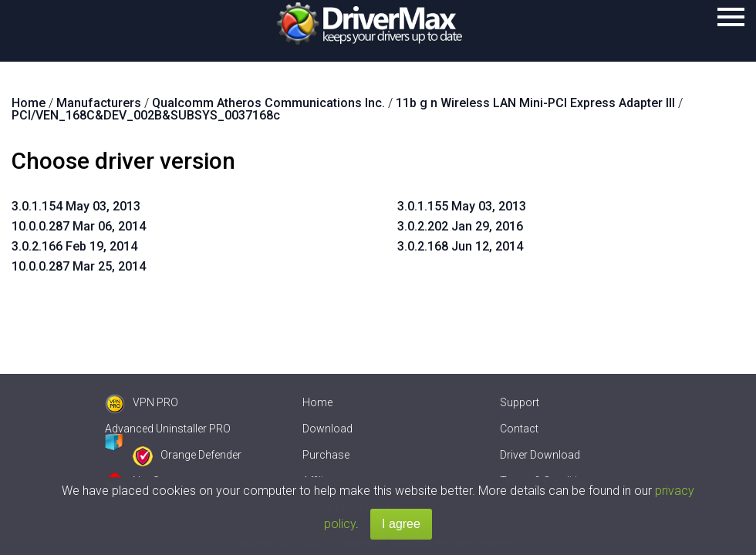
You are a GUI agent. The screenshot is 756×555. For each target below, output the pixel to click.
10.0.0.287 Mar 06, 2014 (79, 226)
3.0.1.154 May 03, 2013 (76, 206)
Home (317, 402)
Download (327, 429)
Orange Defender (187, 455)
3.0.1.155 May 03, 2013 (462, 206)
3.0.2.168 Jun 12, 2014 (460, 246)
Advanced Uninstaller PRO (168, 429)
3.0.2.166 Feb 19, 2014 (74, 246)
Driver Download (540, 455)
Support (520, 402)
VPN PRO (142, 402)
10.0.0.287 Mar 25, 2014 (79, 266)
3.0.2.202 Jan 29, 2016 (460, 226)
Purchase (326, 455)
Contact (519, 429)
